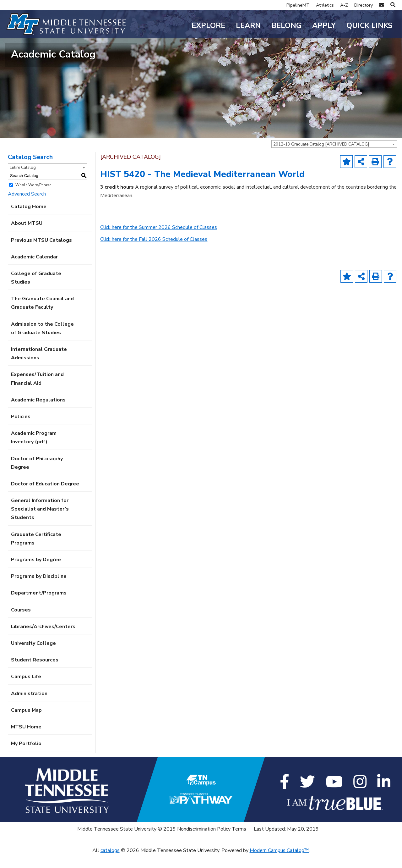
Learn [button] (248, 26)
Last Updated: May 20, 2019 (286, 843)
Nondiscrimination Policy (204, 843)
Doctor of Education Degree (45, 497)
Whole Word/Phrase (33, 198)
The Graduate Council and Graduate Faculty (42, 316)
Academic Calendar (34, 270)
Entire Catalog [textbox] (23, 181)
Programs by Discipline (39, 590)
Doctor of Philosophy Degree (37, 476)
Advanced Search (27, 207)
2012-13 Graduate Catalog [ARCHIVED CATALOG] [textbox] (321, 158)
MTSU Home (26, 740)
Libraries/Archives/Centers (43, 640)
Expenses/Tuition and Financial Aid (37, 392)
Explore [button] (208, 26)
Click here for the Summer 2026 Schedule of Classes (159, 241)
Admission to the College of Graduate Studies (42, 342)
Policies (21, 430)
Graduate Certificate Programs (36, 552)
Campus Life (26, 690)
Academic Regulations (38, 413)
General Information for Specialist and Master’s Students (40, 522)
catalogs (110, 864)
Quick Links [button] (369, 26)
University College (33, 656)
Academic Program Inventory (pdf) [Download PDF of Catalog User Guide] (34, 451)
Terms (239, 843)
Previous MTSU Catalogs (41, 253)
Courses (21, 623)
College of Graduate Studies (36, 291)
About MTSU (27, 237)
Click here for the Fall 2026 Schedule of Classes (154, 252)
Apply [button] (324, 26)
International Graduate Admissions (39, 367)
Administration (29, 707)
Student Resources (35, 673)
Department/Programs (39, 606)
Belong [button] (286, 26)
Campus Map (26, 723)
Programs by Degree (36, 573)
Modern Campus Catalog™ (279, 864)
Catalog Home (29, 220)
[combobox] (334, 157)
